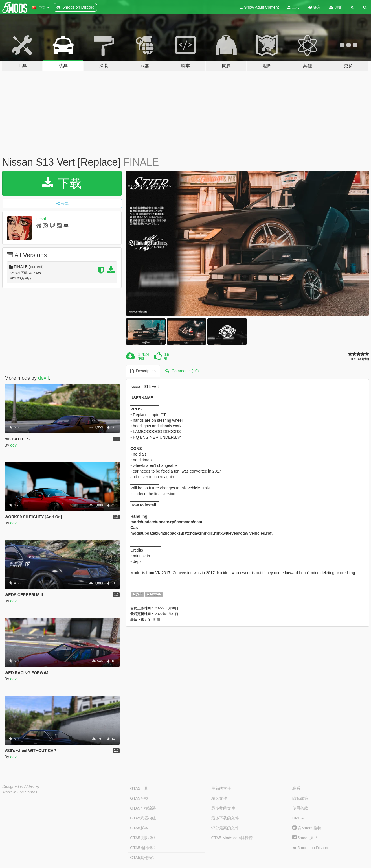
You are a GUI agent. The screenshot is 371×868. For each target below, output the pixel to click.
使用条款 (300, 808)
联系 (296, 788)
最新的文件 (221, 788)
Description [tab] (143, 371)
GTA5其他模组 (143, 858)
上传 (294, 7)
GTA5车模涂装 (143, 808)
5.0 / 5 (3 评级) (359, 359)
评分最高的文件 (225, 828)
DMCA (298, 818)
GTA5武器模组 (143, 818)
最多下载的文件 (225, 818)
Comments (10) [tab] (182, 371)
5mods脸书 (305, 838)
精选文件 (219, 798)
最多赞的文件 (223, 808)
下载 (62, 183)
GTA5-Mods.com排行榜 (232, 838)
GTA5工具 (139, 788)
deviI (41, 219)
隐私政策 (300, 798)
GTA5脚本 (139, 828)
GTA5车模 (139, 798)
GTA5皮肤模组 (143, 838)
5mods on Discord (311, 848)
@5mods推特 (307, 828)
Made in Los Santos (20, 792)
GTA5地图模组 (143, 848)
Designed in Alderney (21, 786)
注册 (336, 7)
